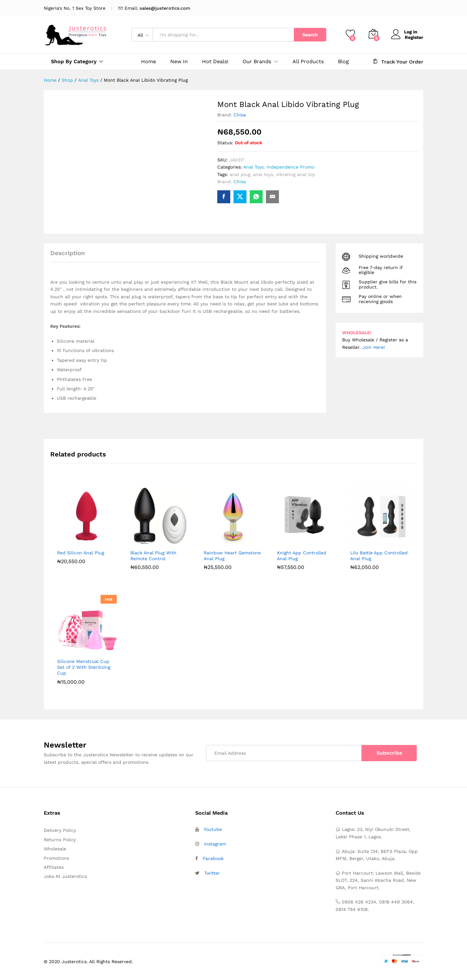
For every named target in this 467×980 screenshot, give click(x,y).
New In (179, 62)
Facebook (213, 858)
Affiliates (54, 867)
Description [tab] (68, 253)
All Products (308, 62)
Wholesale (55, 849)
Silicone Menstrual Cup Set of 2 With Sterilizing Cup (84, 667)
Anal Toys (253, 167)
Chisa (240, 115)
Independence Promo (290, 167)
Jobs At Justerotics (65, 876)
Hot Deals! (215, 62)
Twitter (212, 873)
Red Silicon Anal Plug (81, 553)
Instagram (215, 844)
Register (414, 37)
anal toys (263, 174)
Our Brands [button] (257, 62)
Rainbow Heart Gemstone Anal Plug (232, 556)
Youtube (213, 829)
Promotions (56, 858)
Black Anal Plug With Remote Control (153, 556)
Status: (225, 143)
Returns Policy (60, 840)
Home (149, 62)
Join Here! (374, 347)
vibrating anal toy (295, 174)
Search (310, 35)
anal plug (240, 174)
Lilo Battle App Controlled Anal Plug (379, 556)
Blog (343, 62)
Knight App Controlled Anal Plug (302, 556)
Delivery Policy (60, 830)
